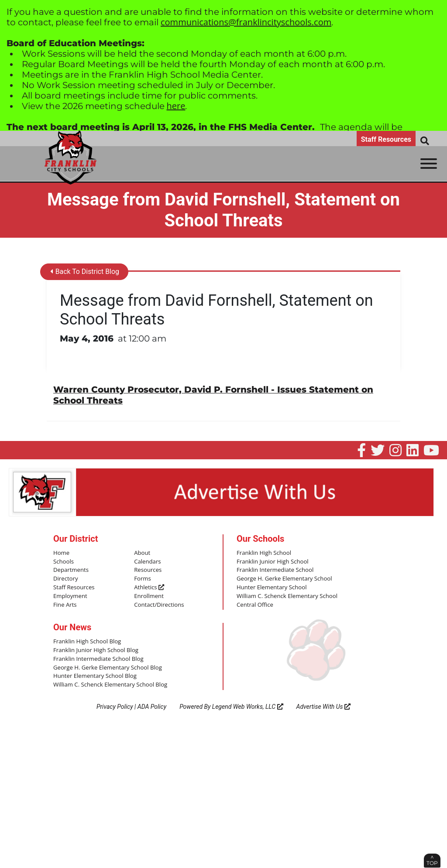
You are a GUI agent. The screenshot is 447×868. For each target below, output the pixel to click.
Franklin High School (264, 552)
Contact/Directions (159, 604)
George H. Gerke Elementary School (284, 578)
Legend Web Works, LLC (248, 705)
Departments (71, 570)
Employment (70, 595)
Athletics (149, 587)
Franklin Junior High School (272, 561)
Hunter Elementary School (271, 587)
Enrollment (149, 595)
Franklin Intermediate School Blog (98, 658)
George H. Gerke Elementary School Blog (107, 666)
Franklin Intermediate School (275, 570)
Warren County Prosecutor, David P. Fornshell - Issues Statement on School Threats (213, 395)
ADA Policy (152, 705)
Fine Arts (65, 604)
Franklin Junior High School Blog (95, 649)
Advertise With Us (324, 705)
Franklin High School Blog (87, 641)
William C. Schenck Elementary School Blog (110, 683)
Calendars (147, 561)
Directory (65, 578)
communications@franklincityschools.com (246, 22)
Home (61, 552)
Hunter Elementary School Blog (95, 675)
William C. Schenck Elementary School (286, 595)
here (176, 106)
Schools (63, 561)
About (142, 552)
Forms (142, 578)
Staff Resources (386, 139)
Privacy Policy (115, 705)
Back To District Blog (85, 272)
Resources (148, 570)
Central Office (255, 604)
